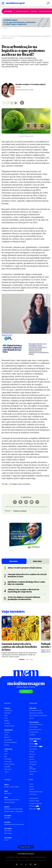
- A (4, 103)
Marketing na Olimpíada (36, 713)
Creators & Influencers (36, 724)
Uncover (32, 759)
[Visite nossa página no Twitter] (21, 864)
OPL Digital (33, 764)
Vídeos (6, 735)
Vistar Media (33, 749)
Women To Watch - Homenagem (14, 811)
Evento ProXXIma (22, 11)
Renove (31, 787)
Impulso (32, 744)
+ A (8, 103)
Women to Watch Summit (12, 787)
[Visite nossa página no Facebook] (17, 864)
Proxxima (9, 36)
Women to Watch (34, 801)
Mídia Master (8, 793)
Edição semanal (34, 798)
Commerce (32, 735)
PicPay (31, 741)
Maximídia (7, 767)
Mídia (6, 716)
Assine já (26, 691)
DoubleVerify (33, 771)
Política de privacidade (36, 792)
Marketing (7, 713)
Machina (32, 752)
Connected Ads (34, 732)
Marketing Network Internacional (14, 824)
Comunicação (8, 710)
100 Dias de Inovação (35, 710)
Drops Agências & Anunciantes (38, 716)
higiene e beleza (20, 511)
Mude (31, 767)
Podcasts (7, 732)
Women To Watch (9, 726)
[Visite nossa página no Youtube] (35, 864)
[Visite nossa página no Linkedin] (31, 864)
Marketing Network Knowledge (13, 809)
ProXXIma (8, 11)
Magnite (32, 757)
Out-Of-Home (33, 727)
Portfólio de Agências (10, 742)
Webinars (7, 737)
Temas (8, 511)
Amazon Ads (33, 762)
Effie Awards (8, 769)
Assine (31, 784)
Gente (6, 718)
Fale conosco (33, 794)
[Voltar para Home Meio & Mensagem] (18, 3)
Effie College (8, 833)
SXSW (6, 751)
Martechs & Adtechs (35, 730)
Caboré (6, 772)
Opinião (34, 11)
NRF (6, 756)
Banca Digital (8, 740)
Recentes (14, 561)
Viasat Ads (32, 754)
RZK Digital (33, 769)
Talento (31, 718)
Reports (7, 745)
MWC (6, 754)
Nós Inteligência (34, 746)
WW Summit (8, 759)
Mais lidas (37, 561)
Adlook (31, 774)
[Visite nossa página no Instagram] (26, 864)
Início (3, 36)
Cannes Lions (8, 762)
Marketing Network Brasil (12, 800)
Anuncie (32, 789)
